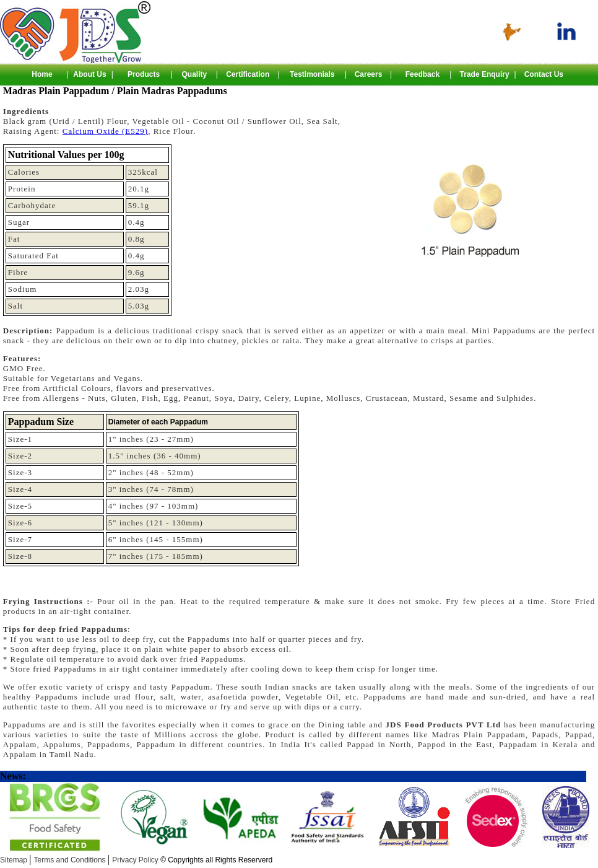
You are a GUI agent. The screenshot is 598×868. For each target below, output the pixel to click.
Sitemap (15, 860)
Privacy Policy (192, 860)
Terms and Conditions (71, 860)
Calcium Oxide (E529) (105, 131)
